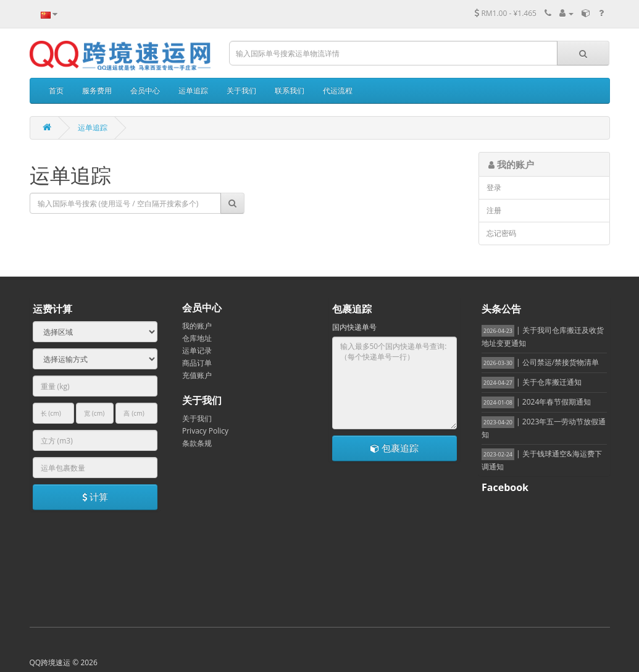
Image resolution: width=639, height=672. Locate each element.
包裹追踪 (395, 448)
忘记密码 (501, 233)
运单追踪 (93, 128)
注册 (494, 210)
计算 (95, 497)
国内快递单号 (354, 327)
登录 (494, 187)
